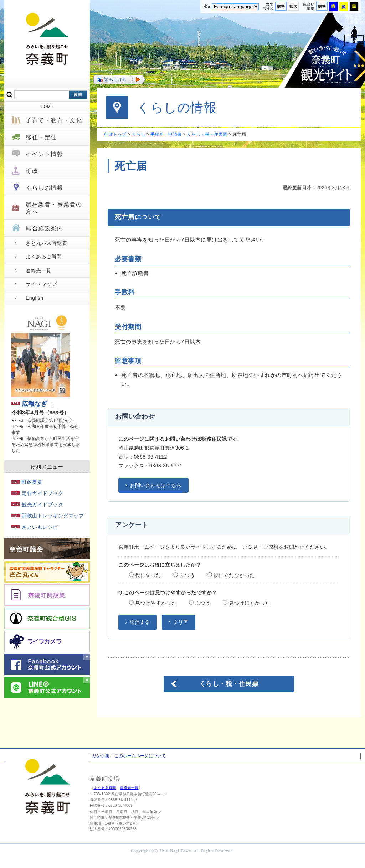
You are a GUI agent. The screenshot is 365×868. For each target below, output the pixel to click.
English (34, 298)
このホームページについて (140, 756)
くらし (139, 134)
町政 (32, 171)
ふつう (184, 575)
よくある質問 (105, 788)
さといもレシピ (35, 527)
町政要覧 (27, 482)
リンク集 (101, 756)
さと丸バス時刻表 (46, 243)
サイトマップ (41, 284)
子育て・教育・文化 (54, 120)
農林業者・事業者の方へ (54, 208)
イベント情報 (45, 154)
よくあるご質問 (44, 257)
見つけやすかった (153, 603)
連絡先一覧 (39, 270)
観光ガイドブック (37, 505)
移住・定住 (41, 137)
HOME (47, 107)
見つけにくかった (246, 603)
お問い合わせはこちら (156, 485)
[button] (119, 79)
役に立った (145, 575)
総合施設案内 (45, 228)
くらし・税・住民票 (207, 134)
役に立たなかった (231, 575)
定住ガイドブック (37, 493)
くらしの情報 (45, 188)
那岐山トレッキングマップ (48, 516)
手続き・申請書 (166, 134)
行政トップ (115, 134)
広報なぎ (29, 404)
